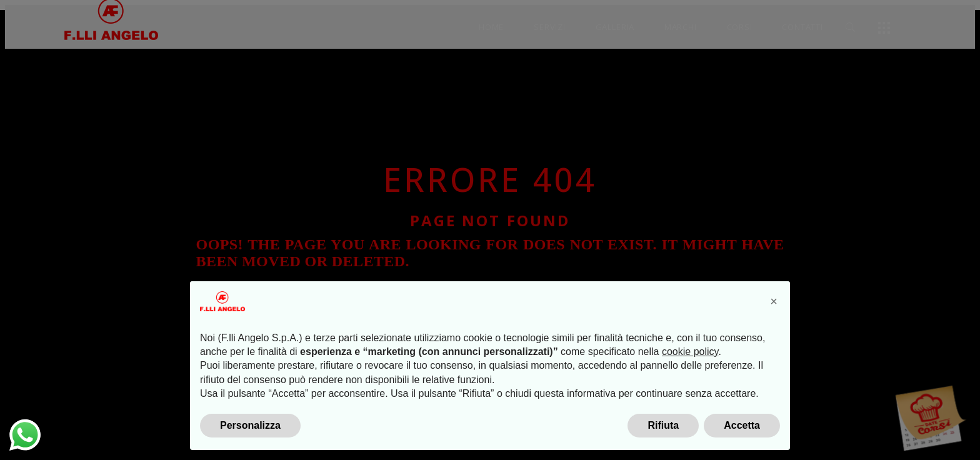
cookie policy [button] (690, 352)
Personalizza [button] (250, 425)
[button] (774, 301)
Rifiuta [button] (663, 425)
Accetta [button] (742, 425)
